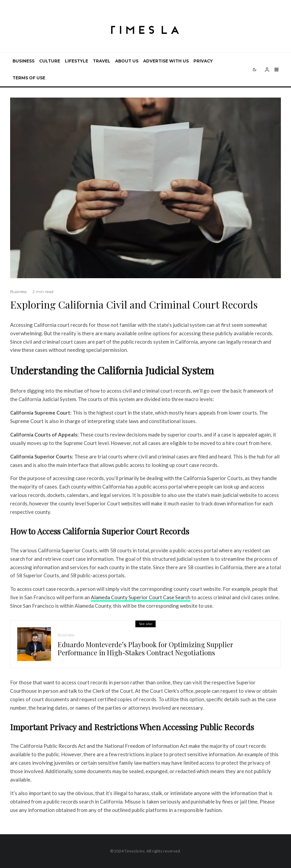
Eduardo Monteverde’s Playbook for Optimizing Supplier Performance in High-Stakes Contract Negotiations (145, 649)
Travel (102, 61)
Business (23, 61)
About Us (127, 61)
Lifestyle (76, 61)
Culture (50, 61)
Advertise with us (166, 61)
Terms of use (29, 78)
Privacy (203, 61)
